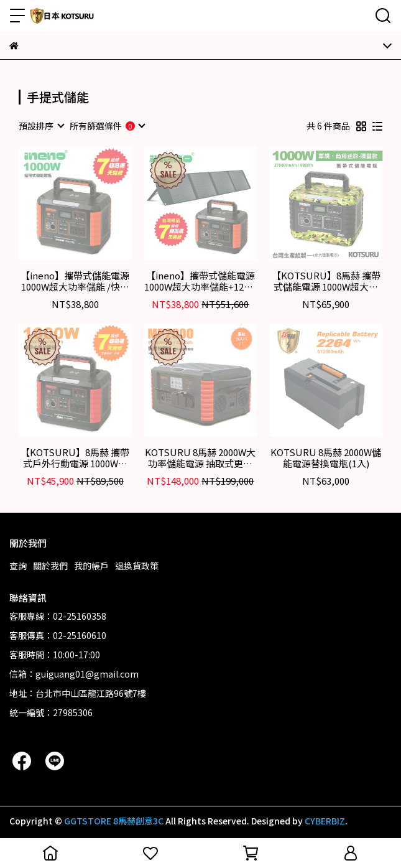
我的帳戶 (91, 566)
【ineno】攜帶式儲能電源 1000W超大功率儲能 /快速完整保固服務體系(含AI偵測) (75, 281)
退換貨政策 (137, 566)
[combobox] (41, 126)
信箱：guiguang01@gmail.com (74, 674)
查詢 (18, 566)
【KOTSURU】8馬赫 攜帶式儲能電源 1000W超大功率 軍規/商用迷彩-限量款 (326, 281)
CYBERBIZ (325, 821)
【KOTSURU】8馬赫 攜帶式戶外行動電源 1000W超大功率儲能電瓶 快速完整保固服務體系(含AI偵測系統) (75, 458)
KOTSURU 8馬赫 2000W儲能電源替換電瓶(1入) (326, 458)
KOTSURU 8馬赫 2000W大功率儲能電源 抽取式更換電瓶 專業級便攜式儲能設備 (200, 458)
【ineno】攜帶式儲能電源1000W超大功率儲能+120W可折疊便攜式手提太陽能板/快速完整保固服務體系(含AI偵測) (200, 281)
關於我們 (50, 566)
